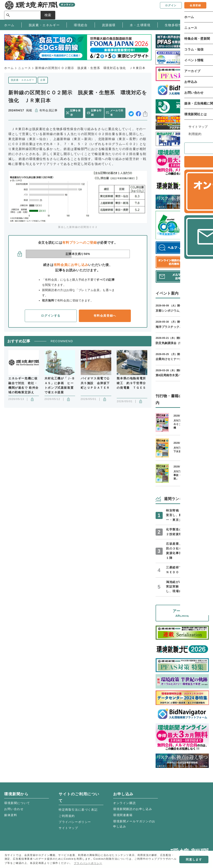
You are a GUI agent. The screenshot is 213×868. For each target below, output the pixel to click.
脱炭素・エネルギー (22, 80)
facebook (138, 113)
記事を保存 (76, 113)
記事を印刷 (96, 113)
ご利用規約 (67, 816)
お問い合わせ (14, 809)
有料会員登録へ (105, 316)
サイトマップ (68, 828)
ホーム (9, 68)
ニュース (25, 68)
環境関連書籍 (123, 815)
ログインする (51, 316)
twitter (131, 113)
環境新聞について (17, 803)
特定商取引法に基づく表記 (78, 810)
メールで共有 (118, 113)
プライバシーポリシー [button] (88, 863)
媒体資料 (11, 815)
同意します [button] (194, 859)
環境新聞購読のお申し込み (133, 809)
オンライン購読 (124, 803)
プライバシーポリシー (75, 822)
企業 (43, 80)
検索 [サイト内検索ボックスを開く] (201, 10)
